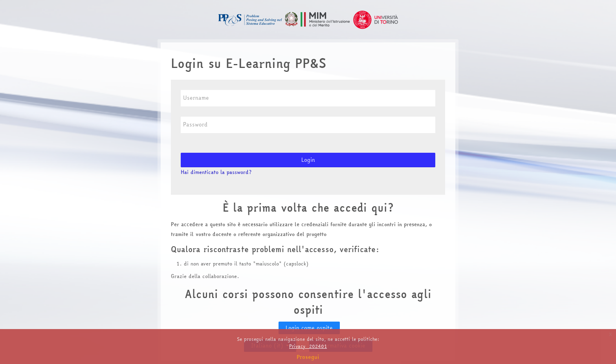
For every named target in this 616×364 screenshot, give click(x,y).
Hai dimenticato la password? (216, 172)
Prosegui (308, 357)
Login (308, 160)
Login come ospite (309, 328)
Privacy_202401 (308, 346)
